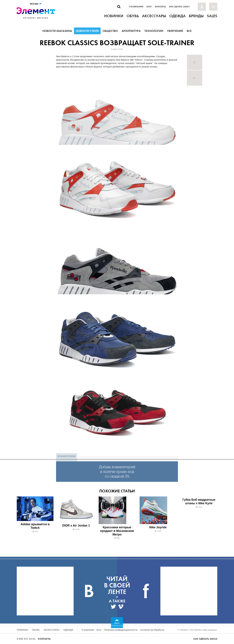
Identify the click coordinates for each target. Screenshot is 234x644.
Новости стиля (87, 31)
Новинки (22, 630)
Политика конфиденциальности (121, 630)
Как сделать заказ (179, 7)
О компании (136, 7)
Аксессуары (52, 630)
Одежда (68, 630)
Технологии (154, 31)
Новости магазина (57, 31)
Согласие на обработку (152, 630)
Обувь (36, 630)
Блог (149, 7)
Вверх (117, 623)
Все (189, 31)
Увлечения (175, 31)
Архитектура (131, 31)
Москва (36, 4)
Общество (110, 31)
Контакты (160, 7)
